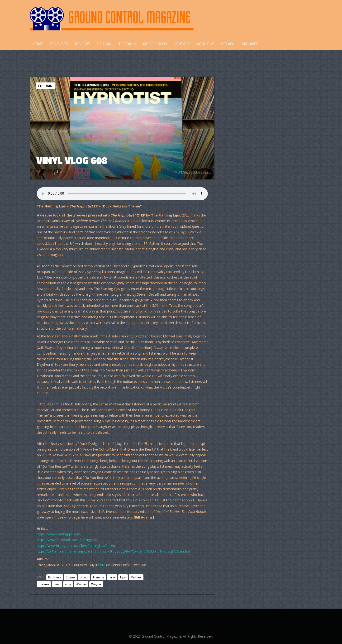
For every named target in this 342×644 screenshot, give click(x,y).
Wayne (96, 584)
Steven (44, 584)
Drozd (84, 577)
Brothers (55, 577)
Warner (81, 584)
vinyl (57, 584)
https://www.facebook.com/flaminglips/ (67, 540)
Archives (250, 44)
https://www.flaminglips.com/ (59, 534)
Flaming (99, 577)
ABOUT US (205, 44)
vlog (68, 584)
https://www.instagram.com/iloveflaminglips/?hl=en (76, 545)
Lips (123, 577)
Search (228, 44)
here (102, 565)
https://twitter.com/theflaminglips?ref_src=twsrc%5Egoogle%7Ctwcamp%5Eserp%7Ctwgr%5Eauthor (114, 551)
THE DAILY (127, 44)
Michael (136, 577)
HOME (38, 44)
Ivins (112, 577)
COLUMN (104, 44)
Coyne (70, 577)
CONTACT (182, 44)
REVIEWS (82, 44)
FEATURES (59, 44)
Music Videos (155, 44)
